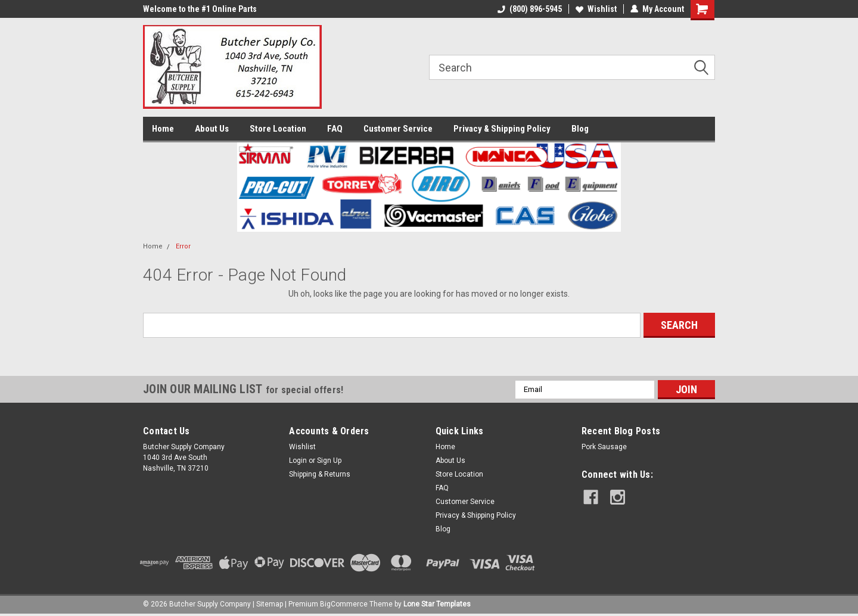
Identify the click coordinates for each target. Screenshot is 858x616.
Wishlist (596, 9)
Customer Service (398, 129)
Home (163, 129)
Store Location (278, 129)
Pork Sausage (604, 447)
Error (183, 246)
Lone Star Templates (437, 604)
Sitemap (270, 604)
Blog (580, 129)
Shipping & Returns (320, 474)
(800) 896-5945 (530, 9)
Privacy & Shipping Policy (502, 129)
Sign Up (329, 461)
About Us (212, 129)
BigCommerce (344, 604)
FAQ (335, 129)
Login (298, 461)
